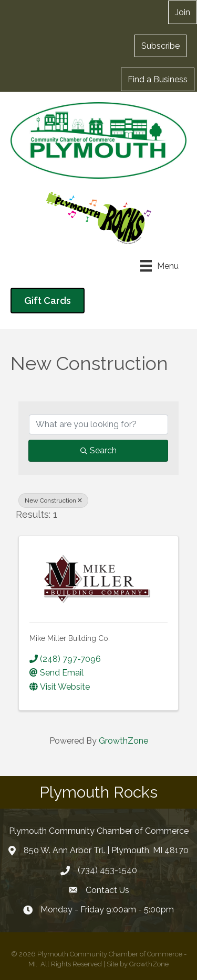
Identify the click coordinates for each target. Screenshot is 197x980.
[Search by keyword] (98, 424)
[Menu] (159, 266)
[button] (160, 46)
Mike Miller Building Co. (70, 638)
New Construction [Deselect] (53, 500)
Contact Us (107, 890)
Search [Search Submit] (98, 450)
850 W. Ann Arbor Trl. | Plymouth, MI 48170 (106, 850)
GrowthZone (123, 741)
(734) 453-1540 (107, 870)
